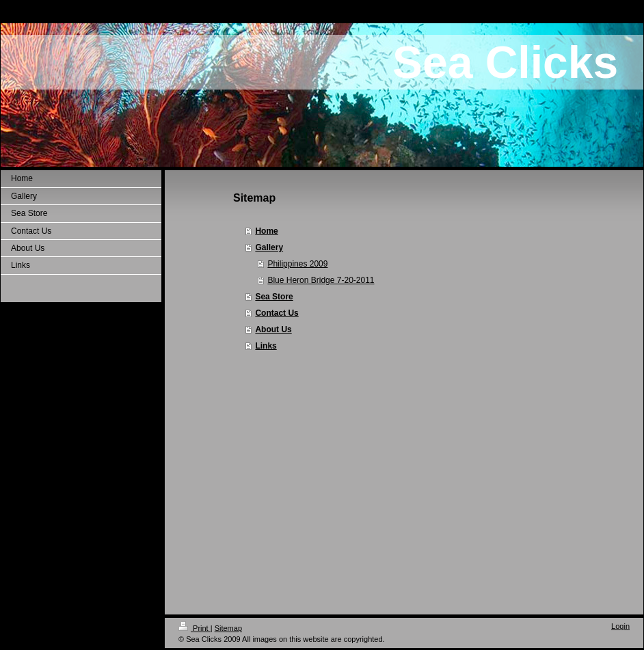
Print (194, 628)
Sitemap (228, 628)
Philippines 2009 (297, 264)
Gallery (269, 247)
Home (266, 231)
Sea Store (274, 297)
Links (266, 346)
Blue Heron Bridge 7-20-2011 (321, 280)
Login (620, 626)
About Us (273, 329)
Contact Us (277, 313)
